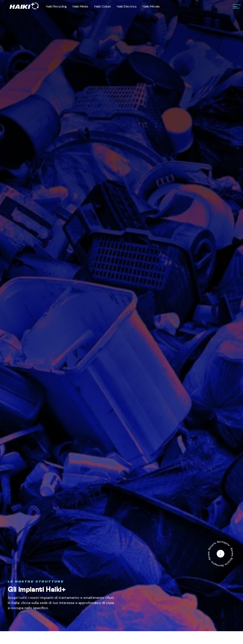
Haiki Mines (80, 6)
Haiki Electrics (127, 6)
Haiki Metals (151, 6)
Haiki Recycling (56, 6)
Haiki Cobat (103, 6)
